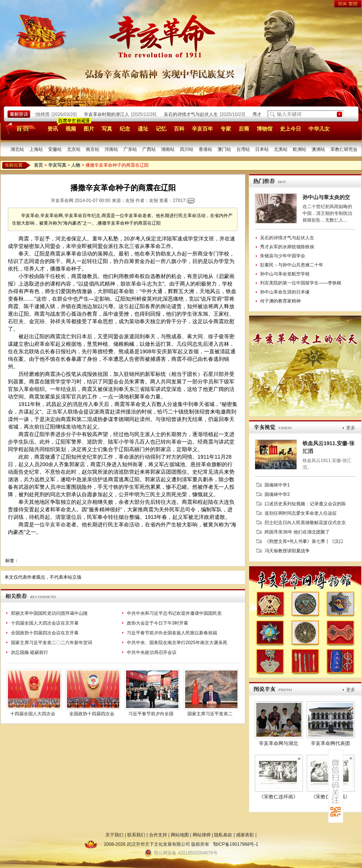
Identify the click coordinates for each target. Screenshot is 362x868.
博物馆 (265, 129)
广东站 (130, 149)
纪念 (125, 129)
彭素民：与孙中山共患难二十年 (292, 265)
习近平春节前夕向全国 (151, 714)
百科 (179, 129)
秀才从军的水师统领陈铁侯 (287, 247)
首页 (20, 128)
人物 (76, 165)
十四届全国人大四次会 (33, 714)
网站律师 (202, 835)
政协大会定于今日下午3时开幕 (157, 623)
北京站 (74, 149)
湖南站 (168, 149)
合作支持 (158, 835)
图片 (89, 129)
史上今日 (291, 129)
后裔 (244, 129)
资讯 (53, 129)
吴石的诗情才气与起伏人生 (192, 114)
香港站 (205, 149)
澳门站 (224, 149)
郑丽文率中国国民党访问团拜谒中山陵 (49, 613)
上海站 (36, 149)
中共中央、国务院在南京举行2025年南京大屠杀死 (177, 643)
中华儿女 (319, 129)
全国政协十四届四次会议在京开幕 (45, 633)
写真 (107, 129)
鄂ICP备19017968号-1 (236, 844)
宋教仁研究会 (344, 149)
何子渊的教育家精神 (280, 301)
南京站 (93, 149)
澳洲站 (318, 149)
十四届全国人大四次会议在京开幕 (45, 623)
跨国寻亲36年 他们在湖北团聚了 (297, 532)
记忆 (161, 129)
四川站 (187, 149)
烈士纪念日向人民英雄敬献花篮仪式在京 (305, 523)
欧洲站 (300, 149)
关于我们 (114, 835)
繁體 (353, 4)
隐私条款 (223, 835)
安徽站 (55, 149)
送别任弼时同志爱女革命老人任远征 (301, 513)
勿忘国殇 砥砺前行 (30, 652)
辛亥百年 (202, 129)
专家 (226, 129)
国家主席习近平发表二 (210, 714)
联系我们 (136, 835)
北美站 (281, 149)
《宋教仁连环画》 (278, 797)
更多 (351, 428)
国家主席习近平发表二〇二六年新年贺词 (52, 643)
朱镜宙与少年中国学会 (283, 256)
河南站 (111, 149)
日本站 (262, 149)
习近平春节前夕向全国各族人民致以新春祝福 (172, 633)
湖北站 (17, 149)
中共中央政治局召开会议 (152, 652)
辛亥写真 (57, 165)
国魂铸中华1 (277, 485)
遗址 (143, 129)
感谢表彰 (245, 835)
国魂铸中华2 (277, 494)
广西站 (149, 149)
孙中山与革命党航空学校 (285, 274)
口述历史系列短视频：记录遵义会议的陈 (305, 504)
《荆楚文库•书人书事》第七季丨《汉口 (304, 541)
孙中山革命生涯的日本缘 (285, 292)
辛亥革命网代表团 (330, 743)
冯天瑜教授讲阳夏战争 (287, 551)
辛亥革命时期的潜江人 (108, 114)
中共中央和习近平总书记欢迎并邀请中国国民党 (174, 613)
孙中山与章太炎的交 (326, 197)
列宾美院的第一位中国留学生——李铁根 (301, 283)
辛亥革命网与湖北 (278, 743)
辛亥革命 (55, 524)
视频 (71, 129)
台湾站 (243, 149)
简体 (342, 4)
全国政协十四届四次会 (92, 714)
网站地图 (180, 835)
